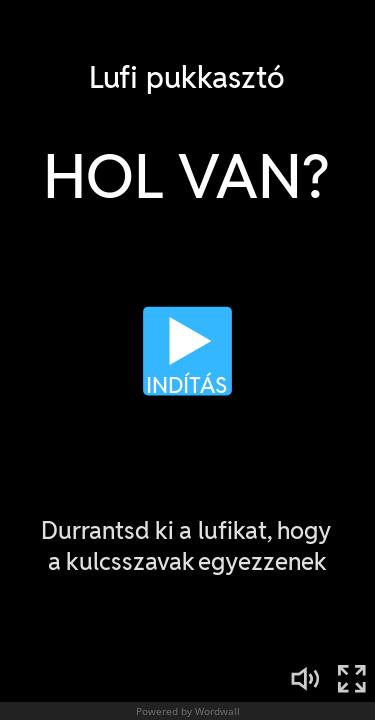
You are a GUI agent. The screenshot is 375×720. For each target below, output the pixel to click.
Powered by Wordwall (188, 711)
